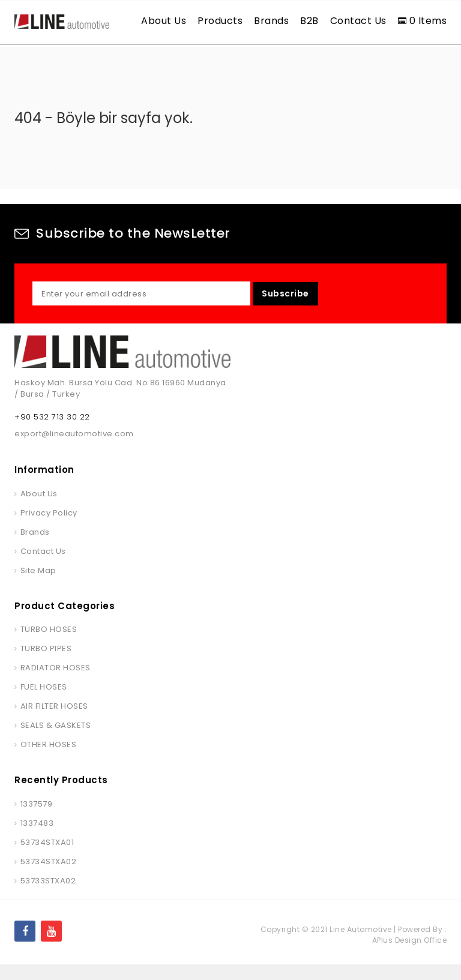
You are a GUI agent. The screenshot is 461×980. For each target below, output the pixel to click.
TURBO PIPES (46, 664)
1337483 (37, 838)
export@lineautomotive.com (74, 449)
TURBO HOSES (49, 645)
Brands (271, 21)
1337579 (37, 819)
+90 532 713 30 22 (52, 432)
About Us (164, 21)
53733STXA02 (48, 896)
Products (220, 21)
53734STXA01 (47, 857)
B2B (309, 21)
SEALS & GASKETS (56, 741)
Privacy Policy (49, 528)
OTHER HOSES (49, 760)
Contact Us (358, 21)
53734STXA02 (49, 876)
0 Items (423, 21)
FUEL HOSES (44, 702)
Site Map (38, 585)
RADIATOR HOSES (56, 683)
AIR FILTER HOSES (54, 722)
